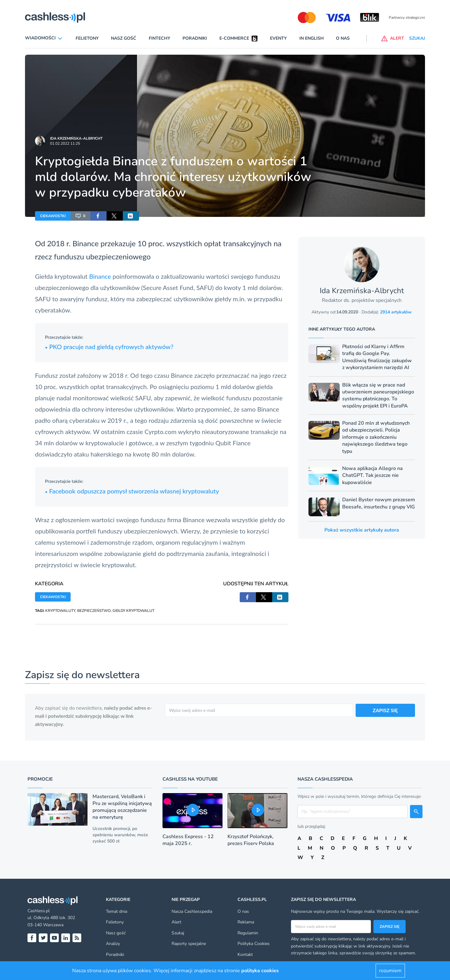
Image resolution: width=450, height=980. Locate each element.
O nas (343, 38)
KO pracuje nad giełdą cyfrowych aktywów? (113, 347)
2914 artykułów (396, 312)
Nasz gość (124, 38)
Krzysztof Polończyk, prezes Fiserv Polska (251, 840)
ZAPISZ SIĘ (385, 710)
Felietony (87, 38)
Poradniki (195, 38)
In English (312, 38)
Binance (100, 276)
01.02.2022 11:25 (65, 143)
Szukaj (178, 933)
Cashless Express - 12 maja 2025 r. (188, 840)
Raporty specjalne (189, 944)
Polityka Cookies (254, 944)
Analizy (113, 944)
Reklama (246, 922)
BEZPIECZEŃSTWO (94, 611)
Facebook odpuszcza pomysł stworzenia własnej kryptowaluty (132, 491)
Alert (176, 922)
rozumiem (390, 971)
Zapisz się (390, 927)
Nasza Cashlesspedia (192, 911)
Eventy (278, 38)
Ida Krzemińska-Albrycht (76, 138)
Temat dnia (117, 911)
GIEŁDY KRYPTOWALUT (133, 611)
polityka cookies (260, 971)
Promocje (40, 779)
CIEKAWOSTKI (53, 216)
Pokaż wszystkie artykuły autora (362, 530)
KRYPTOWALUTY (60, 611)
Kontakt (245, 955)
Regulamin (248, 933)
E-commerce (234, 38)
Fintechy (160, 38)
